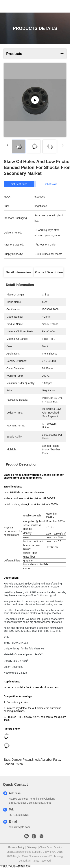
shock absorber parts (46, 760)
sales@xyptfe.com (19, 827)
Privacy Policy (16, 847)
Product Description (49, 272)
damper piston (21, 760)
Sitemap (32, 847)
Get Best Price (19, 184)
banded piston (13, 764)
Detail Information (18, 272)
